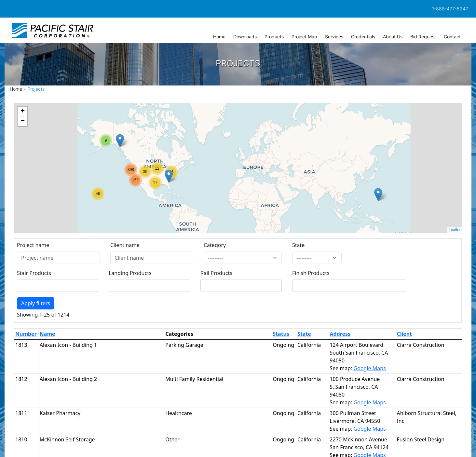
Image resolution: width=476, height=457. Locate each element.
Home (16, 89)
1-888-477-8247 (450, 9)
